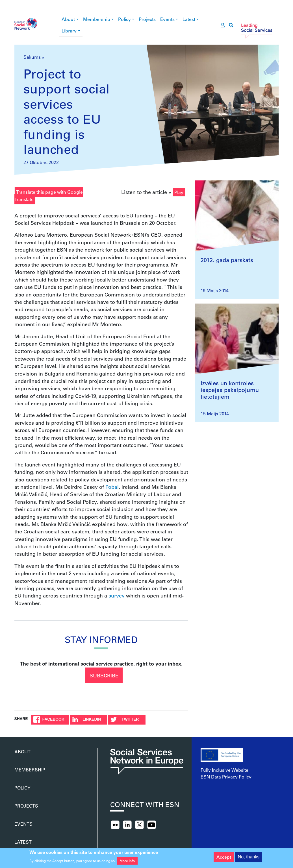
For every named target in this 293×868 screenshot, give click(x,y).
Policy (124, 19)
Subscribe (104, 675)
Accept (224, 859)
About (68, 19)
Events (167, 19)
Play (179, 192)
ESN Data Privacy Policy (226, 777)
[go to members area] (223, 25)
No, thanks (249, 859)
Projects (147, 19)
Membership (97, 19)
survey (117, 596)
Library (69, 31)
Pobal (112, 487)
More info (127, 863)
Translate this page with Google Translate (49, 196)
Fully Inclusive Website (224, 770)
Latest (189, 19)
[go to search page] (231, 25)
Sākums (32, 57)
